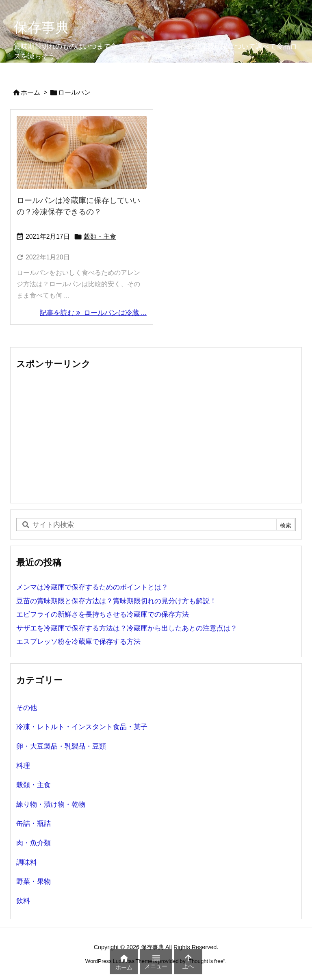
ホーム (30, 92)
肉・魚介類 (34, 843)
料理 (23, 766)
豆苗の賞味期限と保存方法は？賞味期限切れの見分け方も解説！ (116, 601)
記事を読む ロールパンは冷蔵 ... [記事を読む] (93, 313)
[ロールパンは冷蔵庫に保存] (82, 152)
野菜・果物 (34, 882)
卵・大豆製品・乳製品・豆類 (61, 746)
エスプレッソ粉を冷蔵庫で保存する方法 (78, 642)
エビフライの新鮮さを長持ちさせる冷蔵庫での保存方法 (103, 614)
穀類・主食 (100, 236)
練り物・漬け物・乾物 (51, 804)
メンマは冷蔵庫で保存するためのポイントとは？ (92, 587)
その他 (27, 708)
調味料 (27, 862)
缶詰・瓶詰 (34, 824)
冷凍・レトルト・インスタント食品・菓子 (82, 727)
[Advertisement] (156, 436)
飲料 (23, 901)
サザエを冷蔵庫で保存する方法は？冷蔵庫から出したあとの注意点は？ (127, 628)
